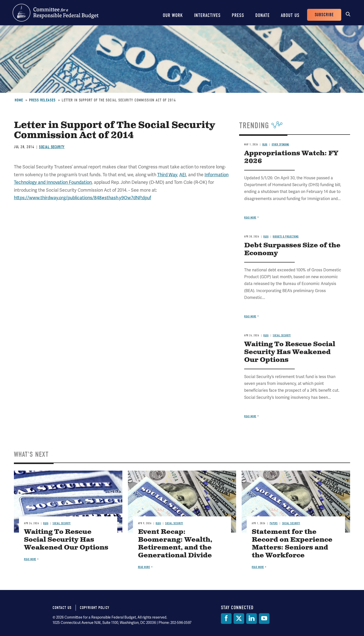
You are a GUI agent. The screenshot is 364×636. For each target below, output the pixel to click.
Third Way (167, 175)
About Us (290, 15)
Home (19, 100)
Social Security (52, 147)
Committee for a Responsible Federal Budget (56, 13)
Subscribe (324, 15)
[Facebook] (226, 619)
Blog (265, 145)
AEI (183, 175)
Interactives (207, 15)
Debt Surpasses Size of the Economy (292, 249)
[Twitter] (239, 619)
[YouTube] (264, 619)
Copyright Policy (95, 608)
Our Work (173, 15)
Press (238, 15)
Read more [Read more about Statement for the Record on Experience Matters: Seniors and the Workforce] (258, 567)
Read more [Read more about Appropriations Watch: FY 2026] (250, 218)
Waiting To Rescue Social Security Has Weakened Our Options (290, 352)
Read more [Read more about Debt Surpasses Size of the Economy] (250, 316)
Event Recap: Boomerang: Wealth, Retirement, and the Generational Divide (175, 544)
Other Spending (280, 145)
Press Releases (42, 100)
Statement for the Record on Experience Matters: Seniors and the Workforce (292, 544)
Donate (263, 15)
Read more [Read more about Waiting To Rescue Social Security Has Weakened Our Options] (250, 416)
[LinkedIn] (252, 619)
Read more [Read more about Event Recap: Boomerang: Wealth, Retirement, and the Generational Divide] (144, 567)
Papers (274, 523)
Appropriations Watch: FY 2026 (291, 157)
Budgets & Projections (286, 237)
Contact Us (62, 608)
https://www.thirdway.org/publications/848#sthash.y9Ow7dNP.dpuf (83, 198)
